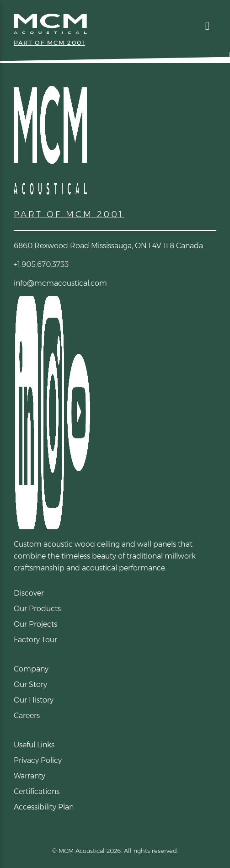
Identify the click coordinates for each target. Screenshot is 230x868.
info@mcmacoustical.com (60, 283)
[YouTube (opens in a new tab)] (78, 412)
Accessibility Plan (44, 807)
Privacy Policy (38, 760)
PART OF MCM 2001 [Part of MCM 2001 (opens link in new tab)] (49, 43)
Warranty (29, 776)
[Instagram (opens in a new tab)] (52, 412)
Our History (34, 700)
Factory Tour (35, 640)
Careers (27, 716)
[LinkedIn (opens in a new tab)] (26, 412)
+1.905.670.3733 (41, 264)
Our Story (30, 684)
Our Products (37, 609)
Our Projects (35, 624)
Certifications (37, 791)
